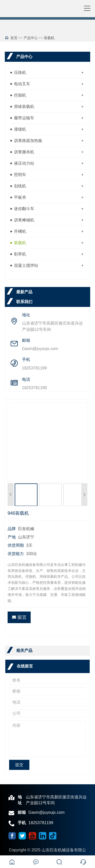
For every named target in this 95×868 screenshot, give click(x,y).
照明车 (20, 175)
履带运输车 (24, 118)
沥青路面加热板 (28, 141)
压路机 (20, 73)
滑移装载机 (24, 107)
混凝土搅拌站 (26, 265)
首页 (14, 38)
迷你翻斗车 (24, 209)
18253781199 (34, 368)
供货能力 (16, 554)
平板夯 (20, 197)
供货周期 (16, 545)
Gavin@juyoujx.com (40, 349)
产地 (12, 537)
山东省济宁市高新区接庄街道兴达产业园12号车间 (52, 326)
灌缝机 (20, 129)
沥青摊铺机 (24, 220)
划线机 (20, 186)
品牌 (12, 529)
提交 (19, 765)
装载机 (49, 38)
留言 (19, 617)
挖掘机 (20, 95)
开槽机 (20, 231)
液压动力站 (24, 163)
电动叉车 (22, 84)
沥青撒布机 (24, 152)
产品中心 (31, 38)
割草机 (20, 254)
